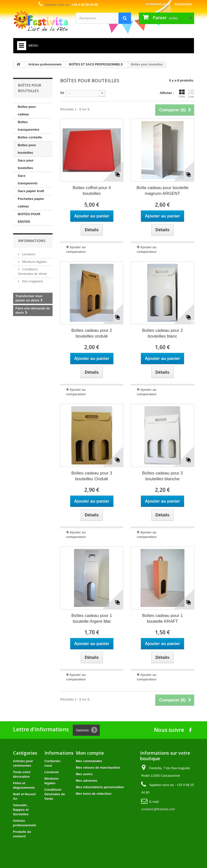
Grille (182, 94)
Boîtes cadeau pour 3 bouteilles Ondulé (92, 476)
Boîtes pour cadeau (27, 110)
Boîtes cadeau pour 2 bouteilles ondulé (92, 333)
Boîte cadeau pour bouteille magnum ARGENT (162, 191)
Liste (191, 94)
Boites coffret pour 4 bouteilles (92, 191)
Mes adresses (87, 781)
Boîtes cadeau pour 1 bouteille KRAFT (162, 618)
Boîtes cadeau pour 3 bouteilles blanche (162, 476)
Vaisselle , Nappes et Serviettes (21, 810)
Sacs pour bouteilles (26, 164)
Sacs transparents (28, 179)
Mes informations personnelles (100, 787)
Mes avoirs (84, 774)
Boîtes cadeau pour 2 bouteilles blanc (162, 333)
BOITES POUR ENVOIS (29, 218)
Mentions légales (34, 262)
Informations (32, 241)
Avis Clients (193, 333)
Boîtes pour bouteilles (27, 149)
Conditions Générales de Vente (55, 794)
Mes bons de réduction (94, 794)
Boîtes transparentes (29, 126)
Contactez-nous (158, 4)
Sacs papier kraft (31, 191)
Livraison (28, 254)
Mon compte (90, 753)
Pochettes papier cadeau (31, 203)
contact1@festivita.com (158, 809)
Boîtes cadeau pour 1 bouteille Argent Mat (92, 618)
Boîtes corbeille (30, 137)
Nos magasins (32, 281)
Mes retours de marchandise (98, 768)
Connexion (183, 4)
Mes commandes (89, 761)
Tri (62, 93)
